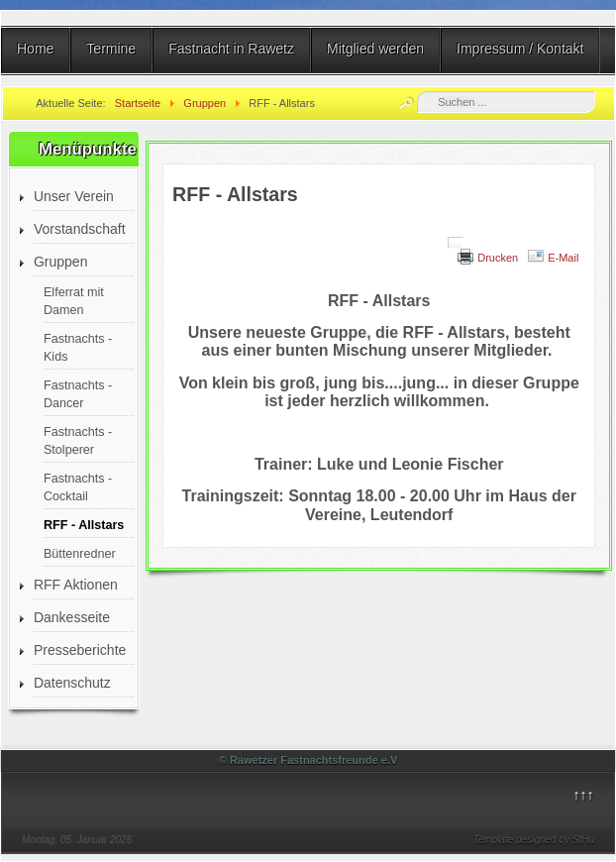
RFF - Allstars (84, 525)
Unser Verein (74, 196)
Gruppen (60, 262)
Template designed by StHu (534, 840)
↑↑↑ (584, 795)
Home (35, 49)
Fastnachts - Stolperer (78, 441)
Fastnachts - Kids (78, 348)
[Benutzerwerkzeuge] (456, 243)
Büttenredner (80, 554)
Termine (111, 49)
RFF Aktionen (76, 585)
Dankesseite (72, 617)
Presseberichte (80, 650)
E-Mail (563, 258)
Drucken (498, 258)
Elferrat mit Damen (74, 301)
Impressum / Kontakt (520, 49)
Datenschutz (72, 683)
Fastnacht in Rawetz (231, 49)
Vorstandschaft (80, 229)
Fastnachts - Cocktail (78, 487)
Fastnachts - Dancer (78, 394)
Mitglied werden (375, 49)
